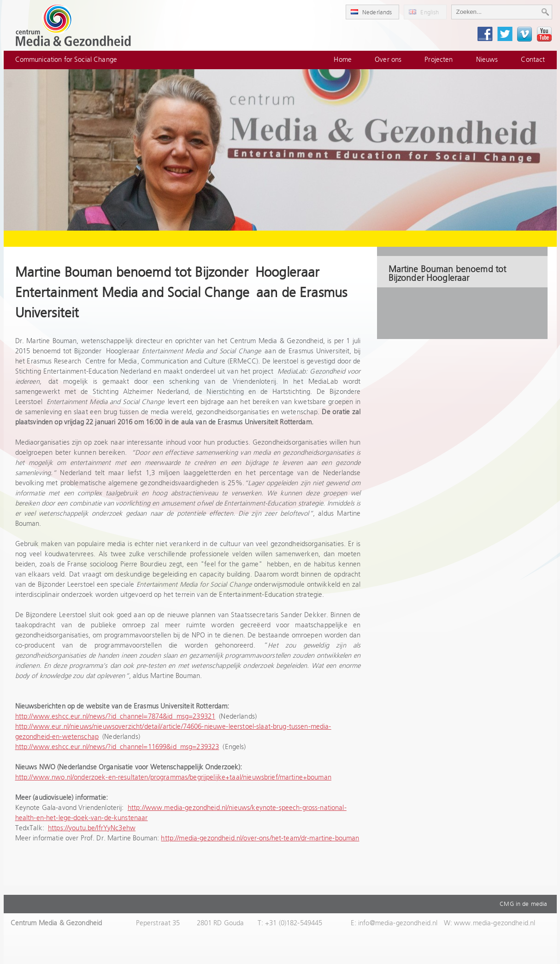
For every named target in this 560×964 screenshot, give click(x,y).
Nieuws (487, 60)
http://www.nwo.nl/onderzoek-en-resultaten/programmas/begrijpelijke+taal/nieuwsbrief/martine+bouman (173, 777)
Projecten (439, 60)
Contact (533, 60)
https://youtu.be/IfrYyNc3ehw (92, 828)
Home (343, 60)
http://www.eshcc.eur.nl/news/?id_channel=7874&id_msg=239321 (115, 717)
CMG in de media (523, 904)
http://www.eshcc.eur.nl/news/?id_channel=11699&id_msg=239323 (117, 747)
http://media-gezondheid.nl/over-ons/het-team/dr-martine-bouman (260, 838)
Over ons (388, 60)
